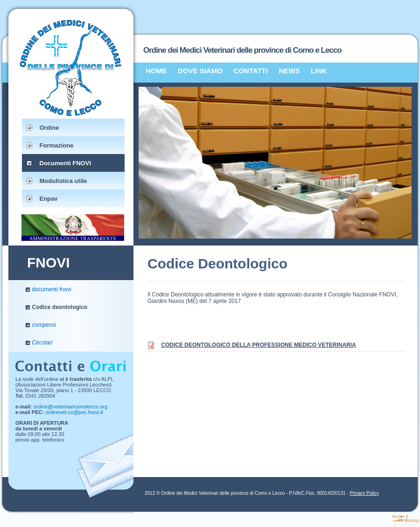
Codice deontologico (60, 307)
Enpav (49, 199)
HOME (157, 71)
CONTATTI (251, 71)
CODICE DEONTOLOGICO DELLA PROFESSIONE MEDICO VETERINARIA (258, 345)
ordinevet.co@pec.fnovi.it (74, 412)
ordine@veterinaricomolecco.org (71, 407)
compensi (44, 325)
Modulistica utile (63, 181)
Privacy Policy (364, 493)
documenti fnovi (52, 289)
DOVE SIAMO (200, 71)
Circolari (42, 343)
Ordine (49, 128)
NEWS (289, 71)
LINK (319, 71)
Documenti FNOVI (66, 163)
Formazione (57, 145)
